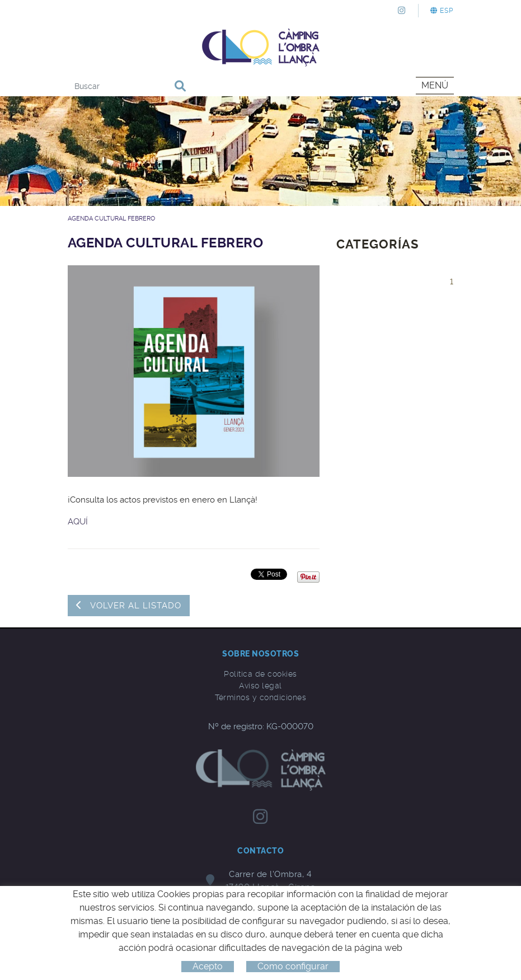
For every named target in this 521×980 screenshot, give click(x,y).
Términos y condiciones (260, 697)
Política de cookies (260, 674)
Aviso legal (260, 686)
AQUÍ (78, 522)
